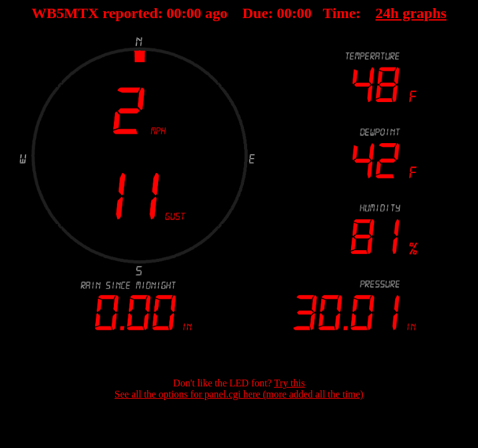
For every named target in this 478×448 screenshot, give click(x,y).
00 (174, 13)
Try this (289, 383)
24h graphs (411, 13)
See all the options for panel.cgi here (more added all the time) (239, 394)
